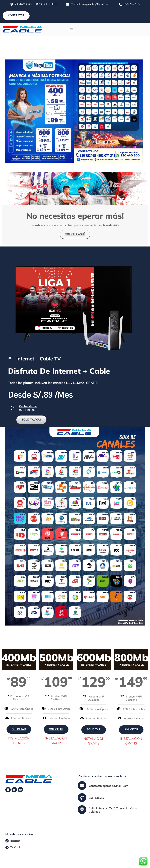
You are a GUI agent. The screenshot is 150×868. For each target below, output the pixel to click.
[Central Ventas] (12, 408)
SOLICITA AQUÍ (75, 234)
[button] (71, 29)
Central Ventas (28, 406)
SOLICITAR (19, 729)
